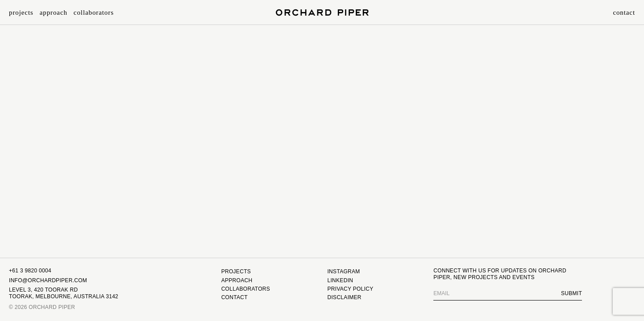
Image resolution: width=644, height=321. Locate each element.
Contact (624, 12)
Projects (21, 12)
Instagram (343, 272)
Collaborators (94, 12)
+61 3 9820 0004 (30, 271)
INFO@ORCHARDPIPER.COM (48, 280)
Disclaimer (344, 297)
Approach (54, 12)
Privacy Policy (350, 289)
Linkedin (340, 280)
